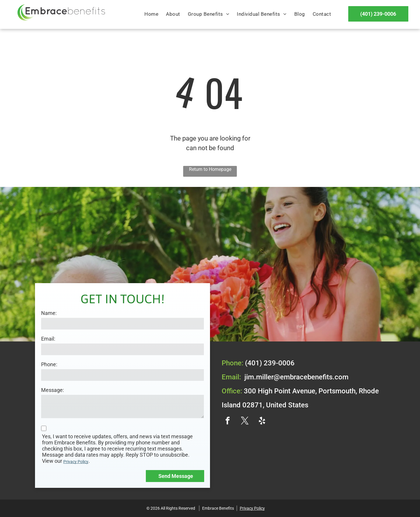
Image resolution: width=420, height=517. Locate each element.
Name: (49, 313)
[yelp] (262, 422)
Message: (52, 390)
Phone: (49, 364)
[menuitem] (151, 14)
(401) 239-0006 (270, 363)
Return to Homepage (210, 169)
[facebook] (228, 422)
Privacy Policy (76, 462)
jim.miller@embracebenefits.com (296, 377)
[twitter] (245, 422)
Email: (48, 339)
